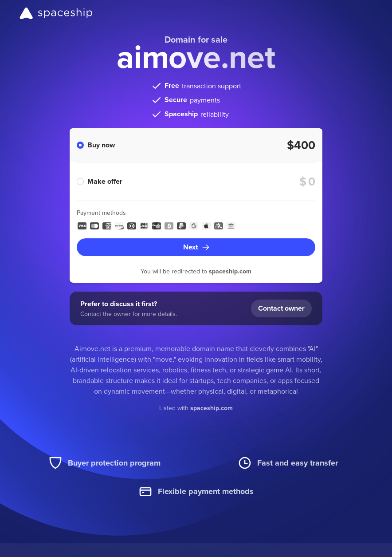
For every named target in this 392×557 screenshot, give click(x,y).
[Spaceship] (56, 13)
